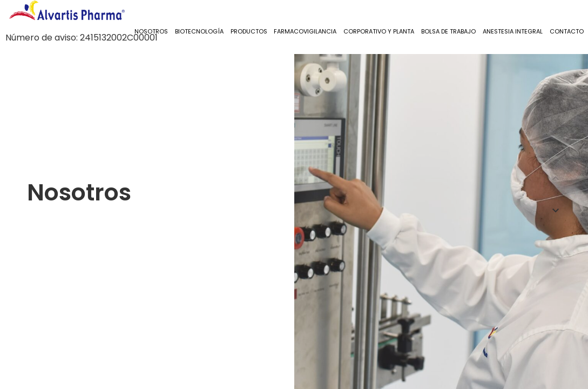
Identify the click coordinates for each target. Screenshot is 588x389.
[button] (556, 178)
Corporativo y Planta (379, 31)
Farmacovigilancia (305, 31)
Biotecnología (199, 31)
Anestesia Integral (513, 31)
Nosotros (151, 31)
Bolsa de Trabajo (448, 31)
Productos (249, 31)
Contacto (567, 31)
